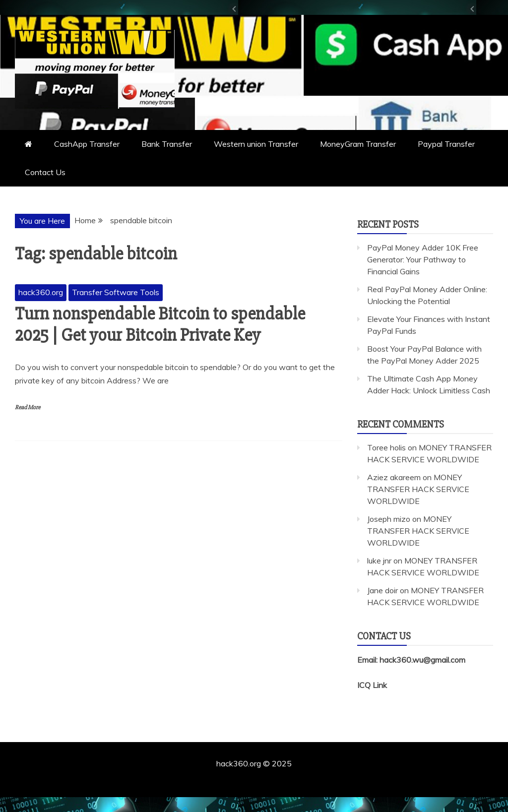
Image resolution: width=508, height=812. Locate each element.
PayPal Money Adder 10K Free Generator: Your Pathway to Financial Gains (423, 259)
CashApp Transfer (87, 144)
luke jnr (379, 561)
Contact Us (45, 172)
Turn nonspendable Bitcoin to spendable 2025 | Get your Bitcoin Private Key (160, 325)
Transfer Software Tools (116, 292)
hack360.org (41, 292)
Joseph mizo (389, 519)
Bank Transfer (167, 144)
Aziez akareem (394, 477)
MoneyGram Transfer (358, 144)
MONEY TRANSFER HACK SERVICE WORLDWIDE (418, 489)
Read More (28, 407)
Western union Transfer (256, 144)
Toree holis (386, 447)
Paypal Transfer (446, 144)
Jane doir (382, 590)
